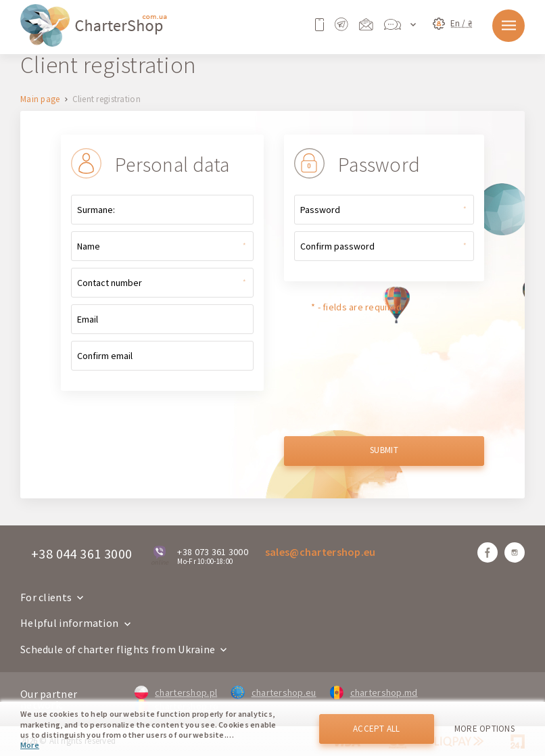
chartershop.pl (176, 692)
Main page (40, 100)
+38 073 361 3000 (212, 552)
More (30, 745)
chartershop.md (374, 692)
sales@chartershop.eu (321, 552)
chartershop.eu (273, 692)
